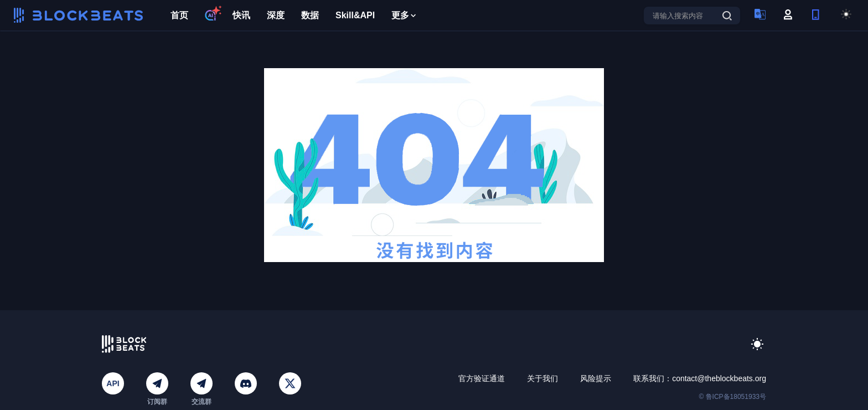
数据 (310, 15)
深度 (276, 15)
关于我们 (542, 378)
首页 (179, 15)
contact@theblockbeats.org (719, 378)
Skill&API (355, 15)
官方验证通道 (482, 378)
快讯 (241, 15)
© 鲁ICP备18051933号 (732, 397)
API (113, 383)
